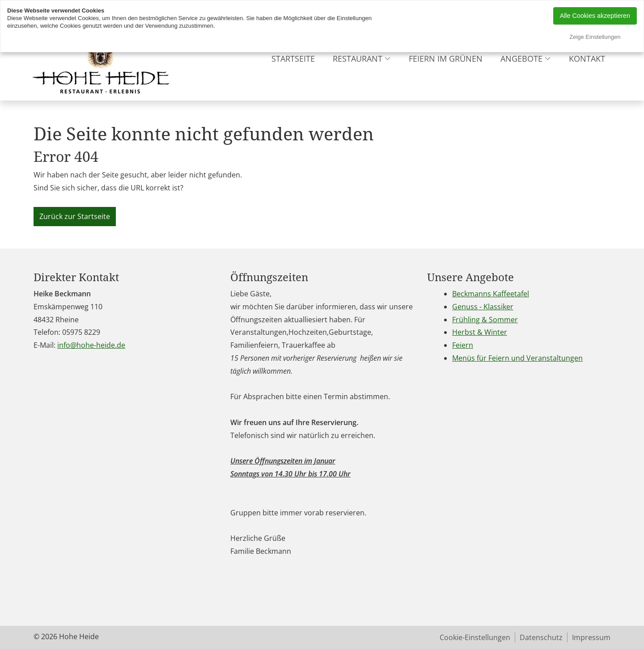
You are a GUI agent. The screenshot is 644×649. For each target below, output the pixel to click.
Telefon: (47, 332)
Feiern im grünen (446, 59)
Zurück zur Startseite (75, 216)
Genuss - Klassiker (483, 307)
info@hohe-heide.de (91, 345)
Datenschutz (541, 637)
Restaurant (358, 59)
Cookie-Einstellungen (475, 637)
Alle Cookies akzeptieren (595, 16)
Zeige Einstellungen (595, 37)
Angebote (521, 59)
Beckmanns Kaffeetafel (491, 294)
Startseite (293, 59)
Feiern (463, 345)
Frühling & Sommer (485, 320)
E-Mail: (44, 345)
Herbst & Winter (480, 332)
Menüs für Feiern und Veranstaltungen (517, 358)
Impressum (591, 637)
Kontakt (587, 59)
